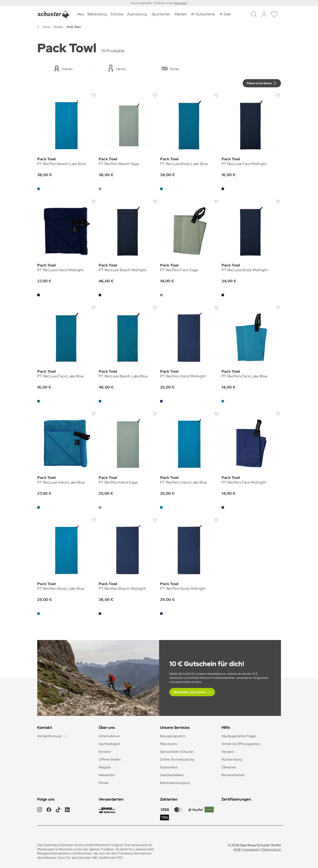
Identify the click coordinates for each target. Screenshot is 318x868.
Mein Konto (169, 744)
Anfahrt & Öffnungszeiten (241, 744)
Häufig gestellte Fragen (239, 736)
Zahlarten (229, 767)
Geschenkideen (172, 775)
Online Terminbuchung (177, 759)
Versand (228, 752)
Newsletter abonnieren (190, 692)
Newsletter (107, 775)
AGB (237, 849)
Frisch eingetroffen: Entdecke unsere (153, 3)
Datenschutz (271, 849)
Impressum (251, 849)
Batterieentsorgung (175, 783)
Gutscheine (169, 767)
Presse (104, 783)
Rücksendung (232, 759)
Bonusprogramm (173, 736)
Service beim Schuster (177, 752)
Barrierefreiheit (233, 775)
